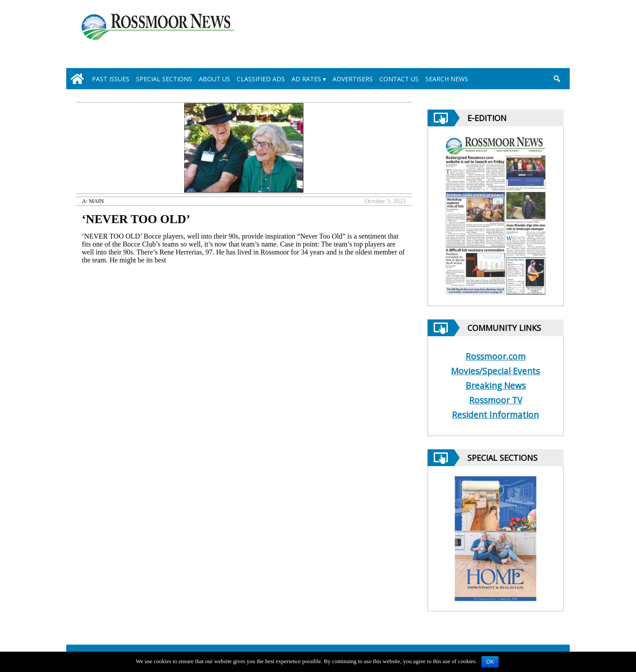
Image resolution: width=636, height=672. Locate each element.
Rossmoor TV (496, 400)
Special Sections (164, 79)
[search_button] (557, 79)
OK (490, 662)
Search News (447, 79)
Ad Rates (306, 79)
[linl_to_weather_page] (526, 36)
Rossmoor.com (496, 356)
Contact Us (399, 79)
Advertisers (353, 79)
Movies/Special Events (495, 371)
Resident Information (495, 415)
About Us (214, 79)
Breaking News (496, 385)
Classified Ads (261, 79)
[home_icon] (77, 79)
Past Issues (111, 79)
